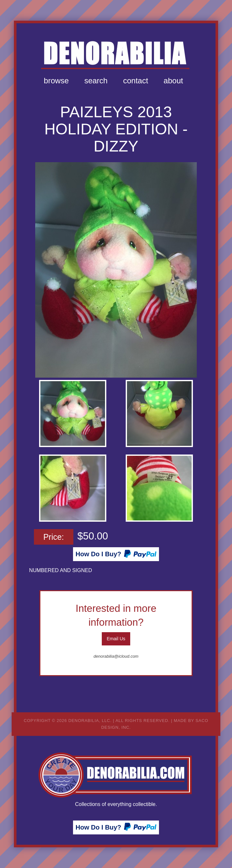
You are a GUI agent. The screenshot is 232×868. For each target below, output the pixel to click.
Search (96, 81)
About (173, 81)
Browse (56, 81)
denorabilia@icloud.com (116, 656)
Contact (136, 81)
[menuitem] (56, 81)
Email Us (116, 639)
